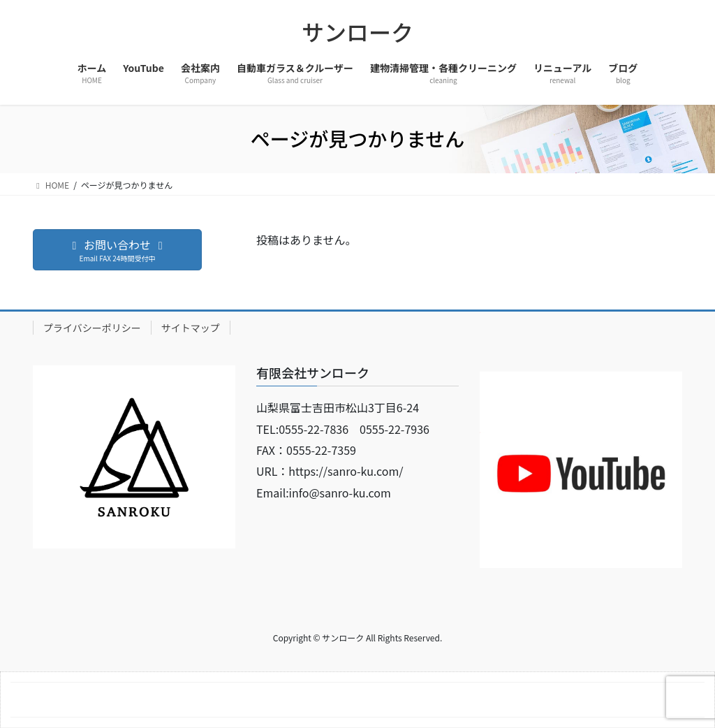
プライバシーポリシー (92, 328)
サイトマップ (191, 328)
